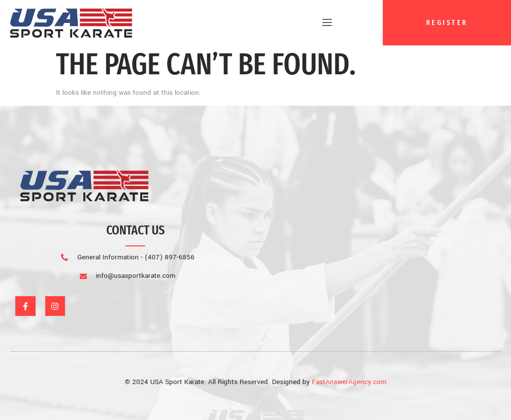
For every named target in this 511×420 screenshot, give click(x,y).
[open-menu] (323, 23)
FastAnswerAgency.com (349, 382)
